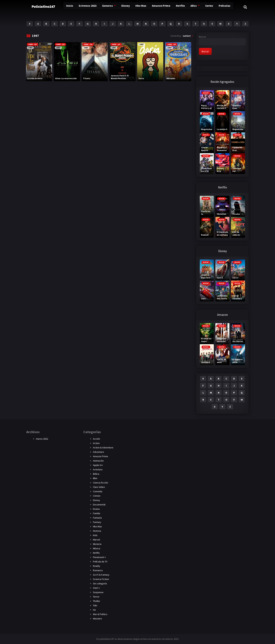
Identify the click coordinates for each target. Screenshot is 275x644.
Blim (95, 478)
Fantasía (97, 518)
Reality (97, 566)
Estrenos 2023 (81, 7)
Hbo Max (137, 7)
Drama (96, 509)
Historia (97, 531)
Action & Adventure (103, 448)
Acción (96, 439)
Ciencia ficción (100, 483)
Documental (99, 505)
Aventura (98, 469)
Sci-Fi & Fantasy (101, 575)
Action (96, 443)
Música (97, 548)
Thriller (97, 601)
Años (191, 7)
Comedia (98, 491)
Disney (121, 7)
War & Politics (100, 614)
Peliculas (223, 7)
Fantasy (97, 522)
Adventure (98, 452)
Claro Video (99, 487)
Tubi (95, 605)
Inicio (63, 7)
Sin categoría (100, 583)
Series (207, 7)
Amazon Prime (158, 7)
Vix (94, 610)
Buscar (202, 37)
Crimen (97, 496)
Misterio (97, 544)
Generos (102, 7)
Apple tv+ (98, 465)
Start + (96, 588)
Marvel (96, 540)
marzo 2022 (42, 439)
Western (97, 619)
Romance (98, 570)
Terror (96, 597)
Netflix (178, 7)
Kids (95, 535)
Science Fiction (101, 579)
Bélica (96, 474)
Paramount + (99, 557)
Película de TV (100, 562)
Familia (97, 513)
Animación (98, 461)
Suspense (98, 592)
